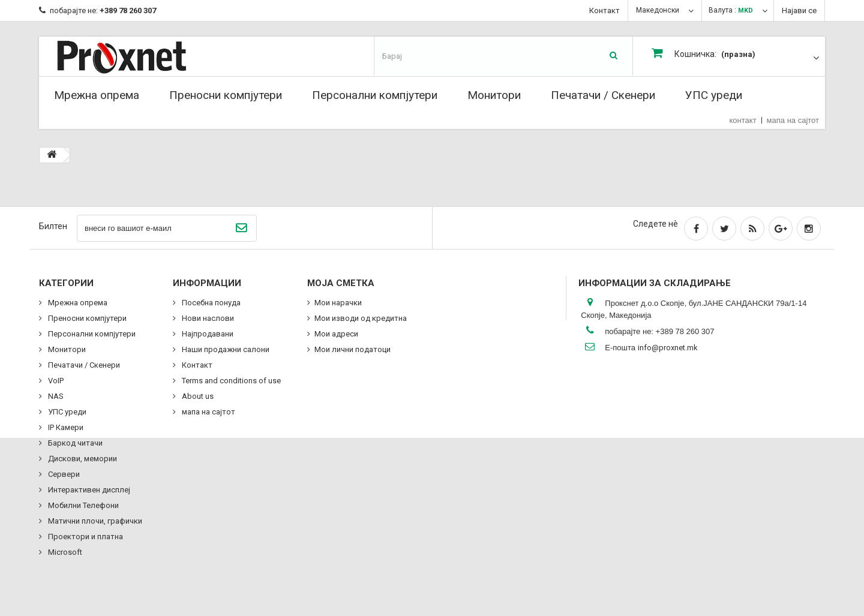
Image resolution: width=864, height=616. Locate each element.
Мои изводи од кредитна (361, 318)
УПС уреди (714, 95)
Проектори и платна (85, 537)
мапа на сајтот (793, 120)
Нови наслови (207, 318)
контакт (743, 120)
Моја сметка (341, 283)
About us (197, 396)
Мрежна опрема (97, 95)
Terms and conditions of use (230, 381)
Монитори (494, 95)
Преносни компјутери (226, 95)
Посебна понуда (210, 303)
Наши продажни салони (225, 349)
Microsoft (64, 552)
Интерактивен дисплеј (88, 490)
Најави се (799, 10)
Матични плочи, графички (94, 521)
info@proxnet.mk (668, 348)
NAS (55, 396)
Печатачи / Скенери (603, 95)
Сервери (63, 474)
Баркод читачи (74, 443)
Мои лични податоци (352, 349)
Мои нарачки (338, 303)
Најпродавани (207, 334)
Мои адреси (336, 334)
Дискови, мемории (82, 459)
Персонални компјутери (375, 95)
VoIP (55, 381)
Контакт (604, 10)
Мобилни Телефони (82, 505)
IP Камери (65, 427)
